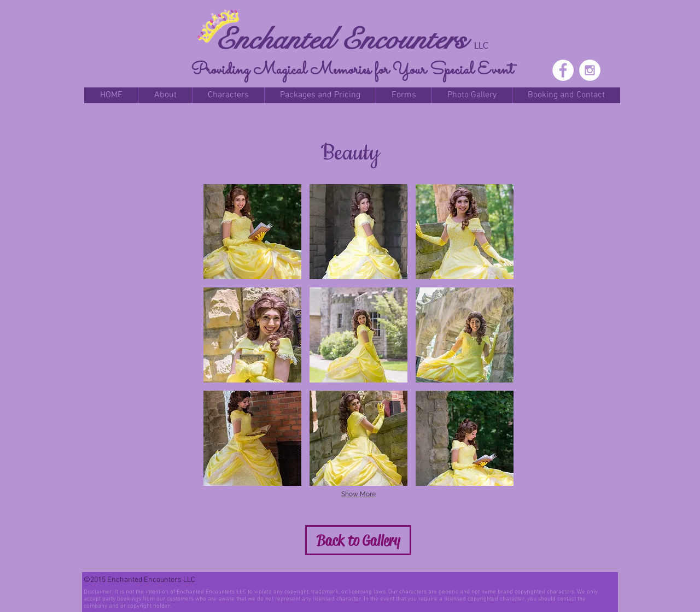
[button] (165, 95)
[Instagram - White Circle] (590, 70)
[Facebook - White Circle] (563, 70)
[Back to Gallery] (358, 540)
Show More (358, 494)
